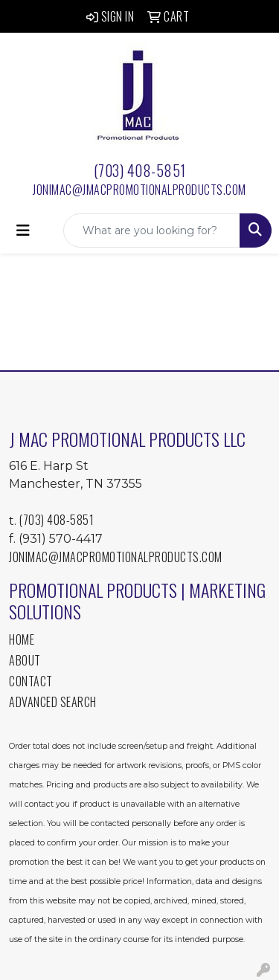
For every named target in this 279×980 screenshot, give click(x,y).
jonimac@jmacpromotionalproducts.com (139, 190)
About (25, 660)
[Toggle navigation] (23, 231)
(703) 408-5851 (140, 170)
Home (22, 639)
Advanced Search (53, 702)
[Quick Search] (152, 231)
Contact (31, 681)
